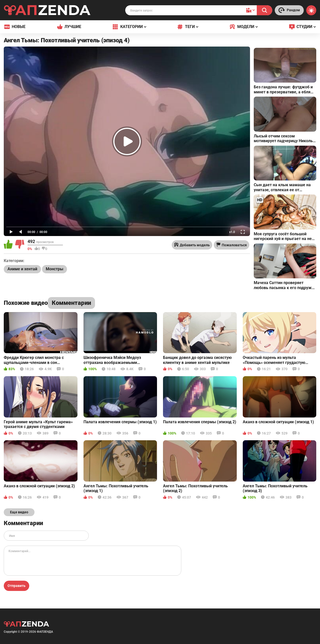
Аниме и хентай (22, 269)
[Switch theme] (311, 10)
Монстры (54, 269)
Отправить (16, 586)
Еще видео (19, 512)
